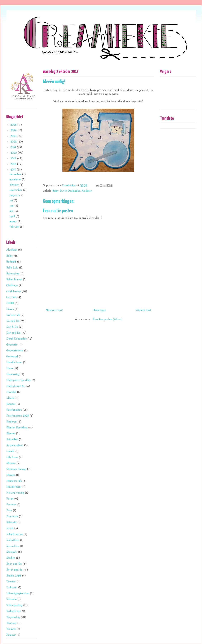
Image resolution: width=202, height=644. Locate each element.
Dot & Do (12, 327)
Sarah (10, 528)
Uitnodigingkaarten (18, 594)
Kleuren (11, 434)
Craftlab (11, 297)
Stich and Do (14, 564)
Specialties (13, 546)
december (16, 175)
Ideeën (10, 398)
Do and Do (13, 321)
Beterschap (13, 274)
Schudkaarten (14, 534)
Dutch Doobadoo (70, 191)
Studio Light (14, 576)
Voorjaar (11, 623)
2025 (14, 125)
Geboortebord (15, 351)
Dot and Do (13, 333)
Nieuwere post (54, 310)
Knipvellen (12, 440)
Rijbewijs (11, 523)
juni (12, 206)
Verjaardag (13, 617)
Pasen (10, 499)
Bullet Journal (14, 280)
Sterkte (11, 558)
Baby (55, 191)
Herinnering (13, 374)
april (13, 217)
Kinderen (87, 191)
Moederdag (13, 487)
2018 (14, 164)
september (16, 190)
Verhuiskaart (14, 611)
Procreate (12, 517)
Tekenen (11, 582)
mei (12, 211)
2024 (14, 131)
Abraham (12, 250)
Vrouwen (11, 629)
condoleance (14, 292)
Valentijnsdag (14, 605)
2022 (14, 142)
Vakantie (11, 600)
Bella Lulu (12, 268)
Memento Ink (14, 481)
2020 (14, 153)
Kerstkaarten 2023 (17, 416)
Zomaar (11, 635)
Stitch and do (14, 570)
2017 (14, 170)
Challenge (12, 286)
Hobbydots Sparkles (18, 380)
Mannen (11, 463)
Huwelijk (11, 392)
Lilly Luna (12, 457)
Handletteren (14, 363)
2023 (14, 136)
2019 (14, 159)
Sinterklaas (13, 540)
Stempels (12, 552)
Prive (9, 511)
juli (12, 201)
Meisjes (11, 475)
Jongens (11, 404)
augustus (15, 196)
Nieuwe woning (15, 493)
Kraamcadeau (15, 446)
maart (14, 222)
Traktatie (12, 588)
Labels (10, 451)
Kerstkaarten (14, 410)
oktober (15, 185)
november (16, 180)
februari (15, 227)
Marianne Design (16, 469)
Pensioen (11, 505)
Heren (10, 369)
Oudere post (143, 310)
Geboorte (12, 345)
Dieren (10, 309)
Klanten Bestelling (17, 428)
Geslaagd (12, 357)
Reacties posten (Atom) (107, 319)
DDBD (10, 303)
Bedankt (11, 262)
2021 (14, 147)
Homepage (99, 310)
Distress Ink (13, 315)
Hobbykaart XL (16, 386)
